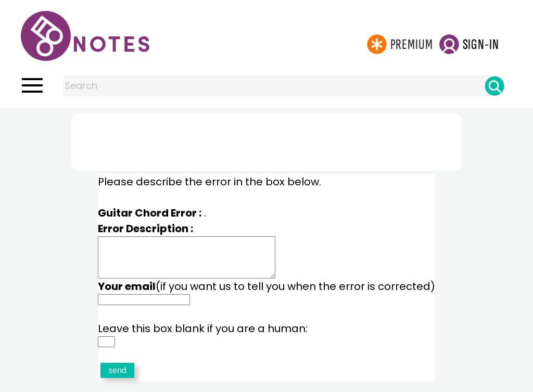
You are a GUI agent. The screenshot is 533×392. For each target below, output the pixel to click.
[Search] (494, 86)
